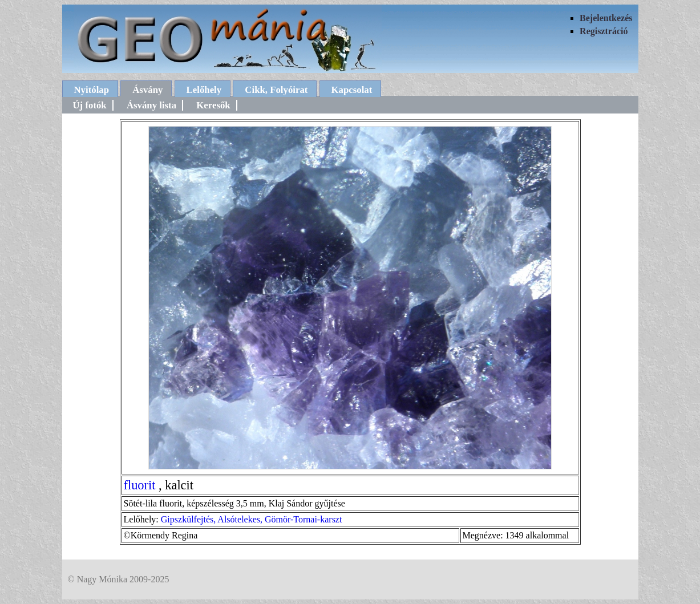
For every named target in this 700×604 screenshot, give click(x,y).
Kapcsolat (352, 90)
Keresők (213, 105)
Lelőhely (204, 90)
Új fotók (90, 105)
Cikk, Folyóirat (276, 90)
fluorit (140, 485)
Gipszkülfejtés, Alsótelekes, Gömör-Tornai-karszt (252, 519)
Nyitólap (92, 90)
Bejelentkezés (606, 18)
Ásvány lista (151, 105)
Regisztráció (604, 31)
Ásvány (147, 90)
